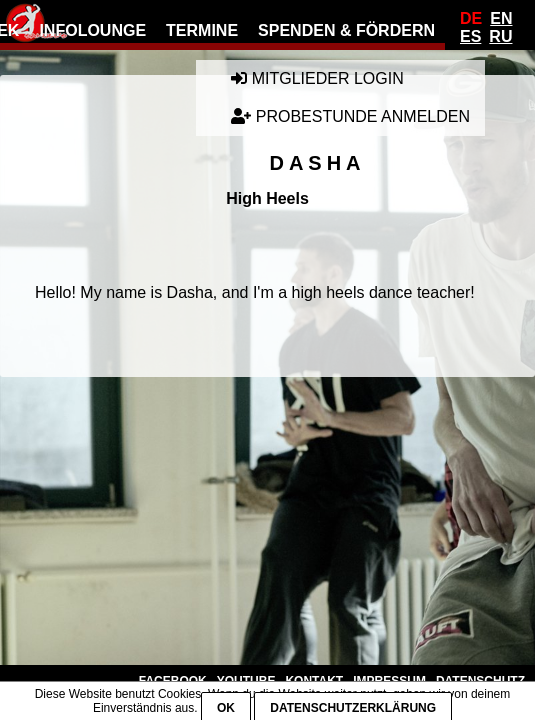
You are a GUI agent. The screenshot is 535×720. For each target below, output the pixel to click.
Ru (500, 36)
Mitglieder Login (317, 78)
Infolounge (92, 30)
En (501, 18)
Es (470, 36)
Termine (202, 30)
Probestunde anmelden (350, 116)
